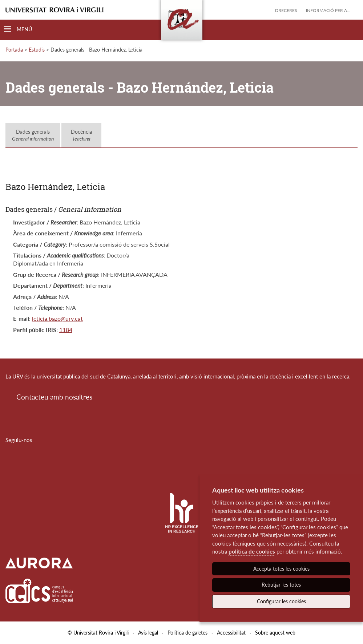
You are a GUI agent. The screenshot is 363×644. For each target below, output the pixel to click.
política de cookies (252, 551)
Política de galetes (187, 633)
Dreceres (286, 10)
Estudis (37, 50)
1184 (66, 330)
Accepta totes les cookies (281, 569)
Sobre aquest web (275, 633)
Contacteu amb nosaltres (54, 397)
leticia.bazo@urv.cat (57, 318)
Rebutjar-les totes (281, 585)
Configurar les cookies (281, 601)
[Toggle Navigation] (18, 29)
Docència (81, 135)
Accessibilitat (231, 633)
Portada (14, 50)
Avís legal (148, 633)
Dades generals (33, 135)
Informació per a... (328, 10)
